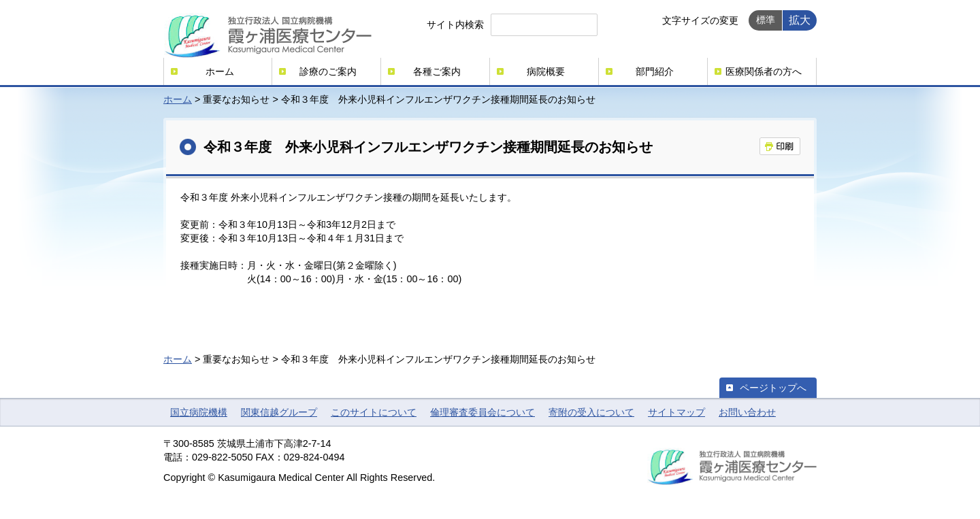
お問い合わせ (747, 412)
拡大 (800, 20)
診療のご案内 (328, 71)
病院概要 (546, 71)
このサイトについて (374, 412)
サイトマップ (676, 412)
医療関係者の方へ (764, 71)
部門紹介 (655, 71)
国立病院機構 (199, 412)
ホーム (220, 71)
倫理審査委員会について (483, 412)
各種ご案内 (437, 71)
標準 (766, 20)
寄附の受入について (591, 412)
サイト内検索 (455, 24)
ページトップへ (773, 388)
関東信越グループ (279, 412)
